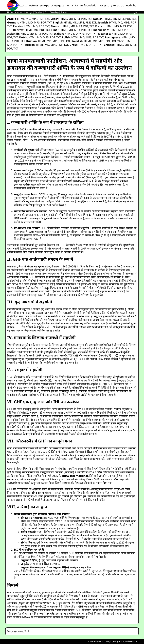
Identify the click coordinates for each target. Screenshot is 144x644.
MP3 (34, 19)
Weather (39, 12)
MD (28, 19)
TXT (47, 19)
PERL (101, 641)
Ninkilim (133, 641)
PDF (41, 19)
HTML (21, 19)
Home (10, 12)
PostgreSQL (119, 641)
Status (64, 12)
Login (134, 12)
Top (46, 12)
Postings (28, 12)
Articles (19, 12)
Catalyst (108, 641)
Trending (54, 12)
